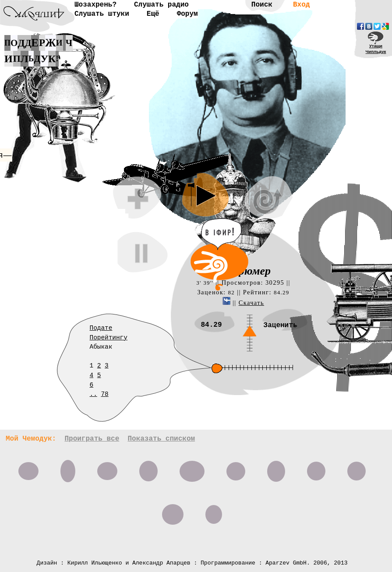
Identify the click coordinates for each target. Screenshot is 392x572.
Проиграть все (92, 439)
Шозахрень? (95, 5)
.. (94, 394)
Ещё (153, 14)
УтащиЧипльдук (376, 49)
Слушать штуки (102, 14)
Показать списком (161, 439)
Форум (187, 14)
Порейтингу (109, 338)
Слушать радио (161, 5)
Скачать (251, 303)
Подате (101, 328)
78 (104, 394)
